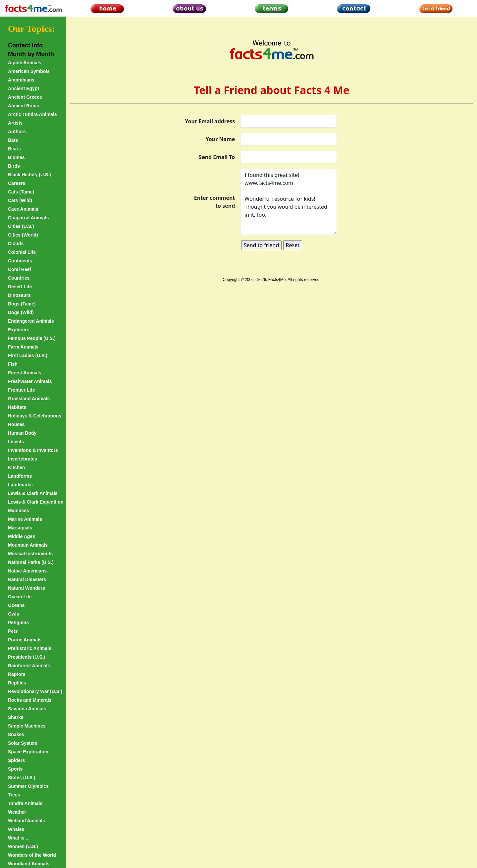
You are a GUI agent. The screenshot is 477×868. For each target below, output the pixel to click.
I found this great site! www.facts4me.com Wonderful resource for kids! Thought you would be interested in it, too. (289, 202)
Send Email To (217, 157)
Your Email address (210, 121)
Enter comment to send (215, 202)
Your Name (220, 139)
